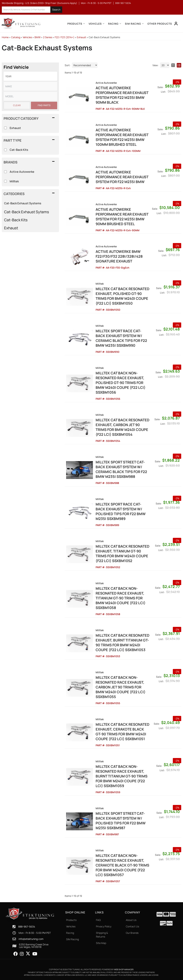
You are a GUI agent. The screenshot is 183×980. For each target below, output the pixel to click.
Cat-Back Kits (16, 220)
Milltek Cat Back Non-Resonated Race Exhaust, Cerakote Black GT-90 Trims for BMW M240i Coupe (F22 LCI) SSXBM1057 (122, 865)
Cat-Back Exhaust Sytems (27, 212)
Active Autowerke (22, 172)
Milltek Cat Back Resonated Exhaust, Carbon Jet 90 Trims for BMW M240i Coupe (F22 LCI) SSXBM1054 (123, 427)
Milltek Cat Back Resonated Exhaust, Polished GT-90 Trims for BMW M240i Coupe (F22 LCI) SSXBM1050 (123, 296)
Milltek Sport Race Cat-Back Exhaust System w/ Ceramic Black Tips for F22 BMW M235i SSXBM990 (121, 338)
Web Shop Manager (124, 969)
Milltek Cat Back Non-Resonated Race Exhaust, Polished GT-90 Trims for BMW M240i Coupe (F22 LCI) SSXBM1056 (121, 383)
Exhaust (11, 228)
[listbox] (30, 96)
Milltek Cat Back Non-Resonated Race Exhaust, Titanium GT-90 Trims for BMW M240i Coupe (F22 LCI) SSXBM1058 (121, 598)
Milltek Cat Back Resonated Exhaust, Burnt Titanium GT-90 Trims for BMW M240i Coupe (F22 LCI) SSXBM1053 (123, 643)
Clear (17, 105)
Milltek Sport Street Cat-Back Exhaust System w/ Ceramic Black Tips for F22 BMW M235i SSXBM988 (121, 469)
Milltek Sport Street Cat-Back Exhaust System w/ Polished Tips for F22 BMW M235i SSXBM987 (121, 821)
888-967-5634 (27, 927)
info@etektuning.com (31, 939)
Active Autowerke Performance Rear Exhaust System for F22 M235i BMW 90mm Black (122, 95)
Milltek (14, 181)
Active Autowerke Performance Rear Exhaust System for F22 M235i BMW (122, 177)
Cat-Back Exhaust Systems (23, 203)
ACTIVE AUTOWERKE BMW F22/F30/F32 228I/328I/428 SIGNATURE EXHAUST (119, 256)
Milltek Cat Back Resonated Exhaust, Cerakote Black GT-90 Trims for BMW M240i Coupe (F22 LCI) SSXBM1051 (123, 732)
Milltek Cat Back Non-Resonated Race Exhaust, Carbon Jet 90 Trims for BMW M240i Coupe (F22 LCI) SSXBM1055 (121, 687)
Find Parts (44, 105)
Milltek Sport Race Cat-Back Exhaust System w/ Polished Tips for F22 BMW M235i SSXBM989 (121, 511)
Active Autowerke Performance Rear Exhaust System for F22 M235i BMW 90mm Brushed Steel (122, 217)
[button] (30, 194)
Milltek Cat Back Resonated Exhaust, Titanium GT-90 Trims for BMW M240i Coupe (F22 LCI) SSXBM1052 (123, 554)
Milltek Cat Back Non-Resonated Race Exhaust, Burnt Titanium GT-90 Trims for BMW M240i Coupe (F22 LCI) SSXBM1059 (122, 776)
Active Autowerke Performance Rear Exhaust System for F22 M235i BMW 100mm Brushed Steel (122, 137)
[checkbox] (5, 172)
